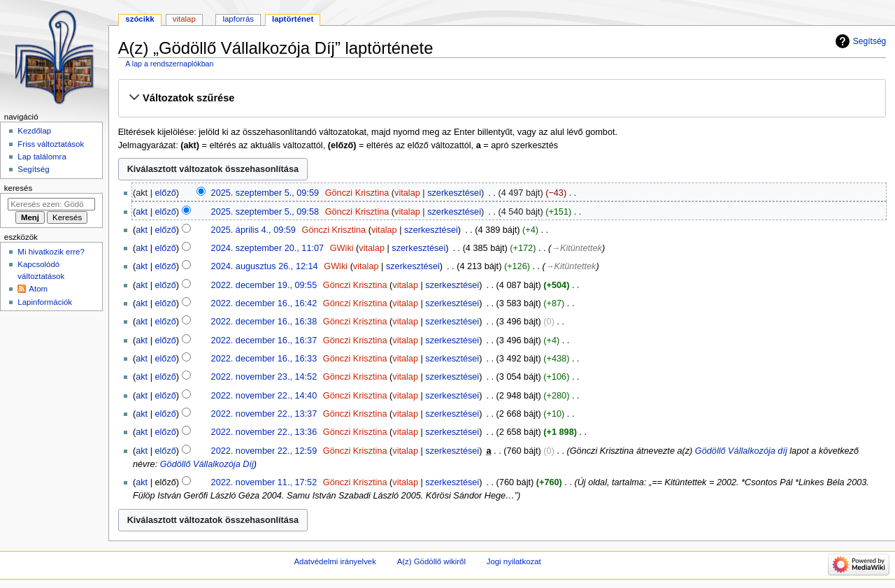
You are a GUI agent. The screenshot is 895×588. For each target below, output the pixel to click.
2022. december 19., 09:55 (264, 285)
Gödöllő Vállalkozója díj (741, 451)
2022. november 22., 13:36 (264, 432)
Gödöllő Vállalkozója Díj (207, 464)
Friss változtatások (51, 144)
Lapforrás (238, 19)
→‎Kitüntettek (577, 248)
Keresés (18, 188)
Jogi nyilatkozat (514, 561)
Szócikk (139, 19)
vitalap (407, 193)
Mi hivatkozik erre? (51, 252)
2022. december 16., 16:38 (264, 322)
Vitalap (184, 19)
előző (165, 193)
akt (142, 212)
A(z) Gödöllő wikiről (431, 561)
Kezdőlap (34, 131)
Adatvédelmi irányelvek (335, 561)
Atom (38, 289)
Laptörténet (293, 19)
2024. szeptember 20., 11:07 (268, 248)
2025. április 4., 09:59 (253, 230)
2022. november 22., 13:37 (264, 414)
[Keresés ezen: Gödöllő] (51, 204)
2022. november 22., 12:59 (264, 451)
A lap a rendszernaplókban (169, 64)
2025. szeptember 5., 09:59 (265, 193)
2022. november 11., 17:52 (264, 482)
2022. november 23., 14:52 (264, 377)
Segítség (870, 41)
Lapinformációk (45, 302)
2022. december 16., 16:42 (264, 303)
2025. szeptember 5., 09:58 (265, 212)
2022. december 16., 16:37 (264, 340)
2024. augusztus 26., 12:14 (265, 266)
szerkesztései (454, 193)
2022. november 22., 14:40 (264, 396)
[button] (502, 98)
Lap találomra (42, 157)
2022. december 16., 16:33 (264, 359)
